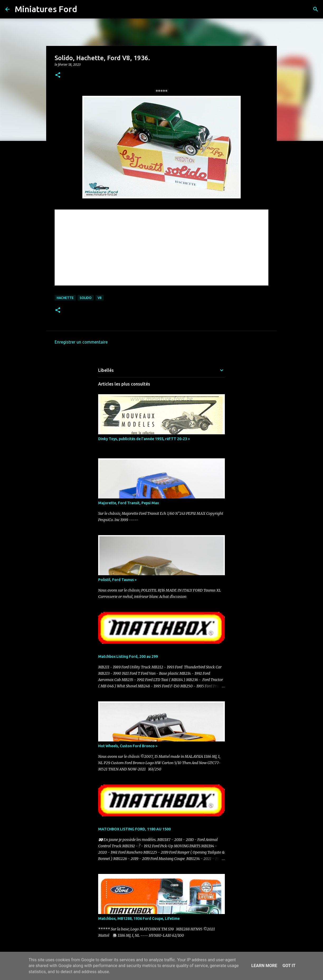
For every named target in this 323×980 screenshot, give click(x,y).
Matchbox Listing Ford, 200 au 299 (128, 656)
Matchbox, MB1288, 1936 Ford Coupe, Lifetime (139, 919)
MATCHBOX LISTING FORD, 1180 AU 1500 (134, 829)
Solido (86, 298)
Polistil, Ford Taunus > (117, 580)
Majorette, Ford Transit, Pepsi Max (129, 503)
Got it (289, 966)
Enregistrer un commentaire (81, 342)
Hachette (65, 298)
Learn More (264, 966)
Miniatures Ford (46, 9)
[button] (58, 75)
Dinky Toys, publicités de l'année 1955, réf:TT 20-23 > (144, 439)
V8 (100, 298)
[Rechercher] (84, 9)
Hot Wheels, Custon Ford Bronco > (128, 746)
